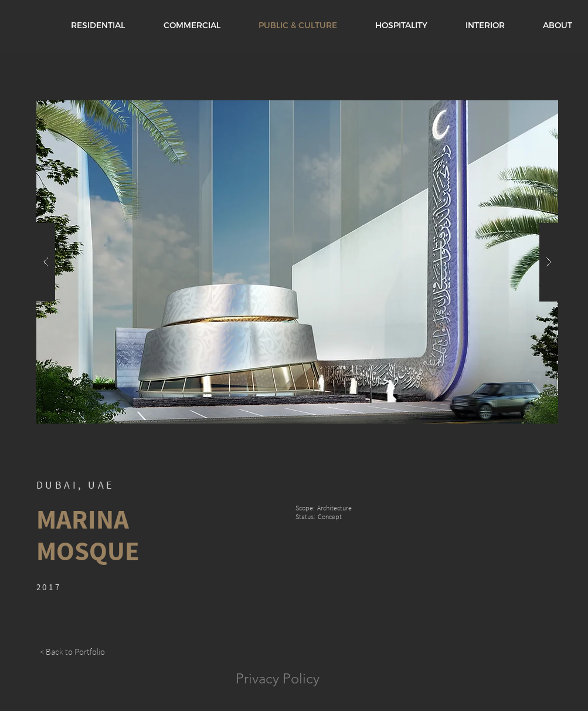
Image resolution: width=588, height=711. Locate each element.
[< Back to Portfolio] (73, 651)
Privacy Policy (278, 678)
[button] (297, 262)
